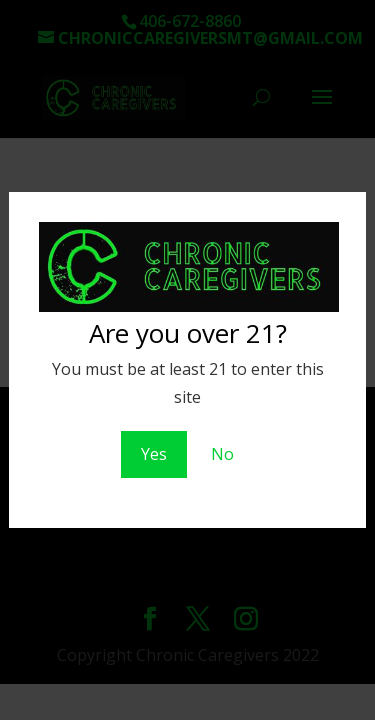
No (222, 454)
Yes (154, 454)
